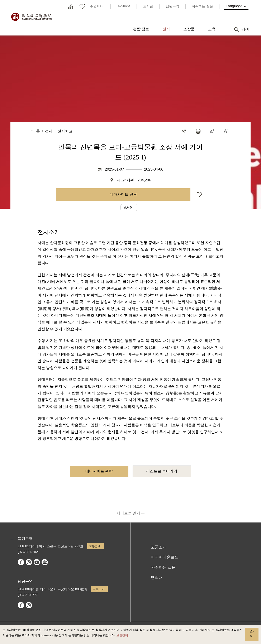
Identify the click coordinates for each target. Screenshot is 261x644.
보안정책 (122, 635)
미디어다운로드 (165, 557)
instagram (29, 562)
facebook (21, 562)
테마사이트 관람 (123, 194)
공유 (184, 131)
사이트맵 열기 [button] (128, 513)
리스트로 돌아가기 (162, 471)
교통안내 (95, 546)
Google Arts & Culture (45, 562)
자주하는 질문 (163, 567)
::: (63, 6)
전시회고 (65, 131)
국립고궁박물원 (31, 17)
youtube (37, 562)
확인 (252, 634)
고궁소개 (159, 547)
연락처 (157, 578)
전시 (49, 131)
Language (234, 6)
